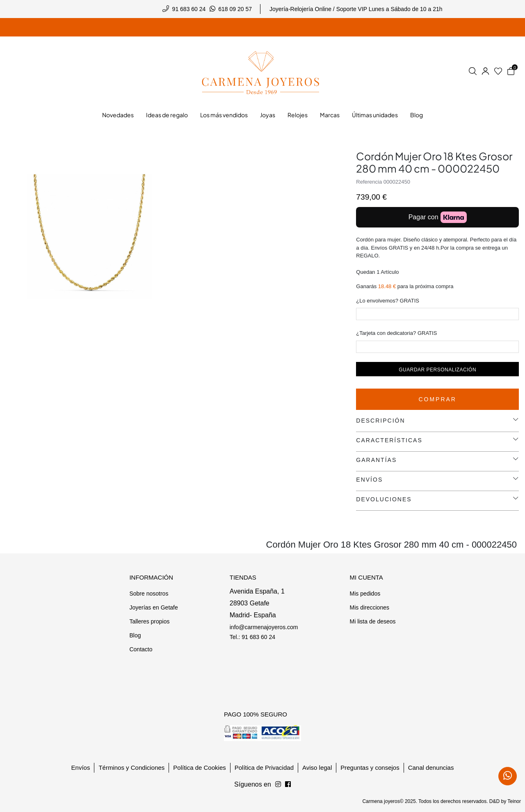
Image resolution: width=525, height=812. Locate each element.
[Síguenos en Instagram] (288, 785)
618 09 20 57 (235, 9)
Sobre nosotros (149, 594)
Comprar (437, 399)
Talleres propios (149, 621)
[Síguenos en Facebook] (278, 785)
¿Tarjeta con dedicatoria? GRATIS (396, 333)
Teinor (514, 801)
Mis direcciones (369, 607)
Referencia (369, 182)
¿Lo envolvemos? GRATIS (388, 301)
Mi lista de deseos (372, 621)
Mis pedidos (365, 594)
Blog (135, 635)
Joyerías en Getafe (153, 607)
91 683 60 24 (189, 9)
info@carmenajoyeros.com (264, 627)
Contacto (141, 649)
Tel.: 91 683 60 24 (252, 637)
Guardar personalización (437, 370)
